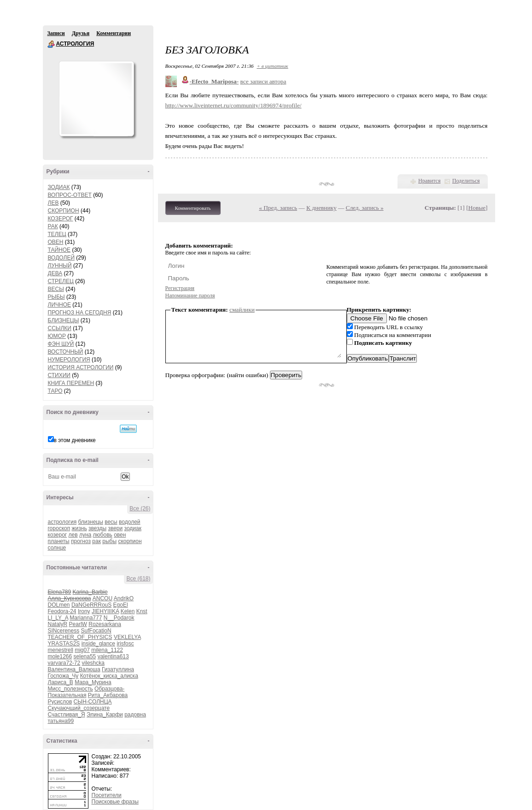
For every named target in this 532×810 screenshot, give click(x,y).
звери (115, 528)
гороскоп (59, 528)
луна (85, 535)
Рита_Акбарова (108, 695)
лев (73, 535)
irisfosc (125, 644)
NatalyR (58, 624)
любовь (103, 535)
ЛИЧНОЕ (60, 305)
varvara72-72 (64, 663)
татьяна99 (61, 721)
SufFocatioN (96, 631)
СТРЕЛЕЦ (61, 281)
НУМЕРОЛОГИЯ (69, 360)
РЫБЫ (56, 297)
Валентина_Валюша (74, 669)
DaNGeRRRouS (91, 605)
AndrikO (124, 598)
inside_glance (98, 644)
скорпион (130, 541)
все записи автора (263, 81)
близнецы (91, 522)
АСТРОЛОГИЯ (51, 44)
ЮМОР (57, 336)
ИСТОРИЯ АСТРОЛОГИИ (81, 367)
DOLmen (59, 605)
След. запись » (365, 208)
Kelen (128, 611)
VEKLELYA (127, 637)
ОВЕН (56, 242)
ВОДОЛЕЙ (61, 258)
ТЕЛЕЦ (57, 234)
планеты (59, 541)
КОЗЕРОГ (61, 219)
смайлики (242, 310)
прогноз (81, 541)
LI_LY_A (58, 618)
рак (96, 541)
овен (120, 535)
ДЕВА (55, 273)
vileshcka (93, 663)
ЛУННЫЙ (60, 266)
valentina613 (113, 656)
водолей (129, 522)
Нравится (429, 181)
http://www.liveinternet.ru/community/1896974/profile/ (234, 105)
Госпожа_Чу (63, 676)
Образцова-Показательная (86, 692)
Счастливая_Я (67, 715)
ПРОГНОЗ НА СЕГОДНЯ (80, 313)
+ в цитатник (272, 66)
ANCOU (102, 598)
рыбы (109, 541)
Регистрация (180, 288)
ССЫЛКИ (60, 328)
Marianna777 (86, 618)
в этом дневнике (75, 440)
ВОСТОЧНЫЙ (66, 352)
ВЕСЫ (56, 289)
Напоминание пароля (190, 296)
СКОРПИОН (64, 211)
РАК (53, 226)
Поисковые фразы (115, 802)
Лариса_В (61, 682)
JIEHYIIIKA (105, 611)
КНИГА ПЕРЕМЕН (71, 383)
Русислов (60, 702)
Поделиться (466, 181)
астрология (62, 522)
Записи (56, 33)
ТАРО (55, 391)
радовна (135, 715)
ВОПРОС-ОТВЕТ (70, 195)
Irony (84, 611)
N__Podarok (119, 618)
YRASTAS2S (64, 644)
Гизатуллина (118, 669)
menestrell (61, 650)
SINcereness (64, 631)
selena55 (85, 656)
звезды (97, 528)
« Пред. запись (278, 208)
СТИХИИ (59, 375)
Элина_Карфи (105, 715)
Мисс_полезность (70, 689)
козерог (58, 535)
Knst (142, 611)
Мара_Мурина (93, 682)
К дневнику (322, 208)
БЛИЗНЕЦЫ (64, 320)
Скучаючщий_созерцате (79, 708)
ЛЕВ (53, 203)
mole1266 (60, 656)
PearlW (78, 624)
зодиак (133, 528)
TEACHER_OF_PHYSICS (80, 637)
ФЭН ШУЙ (61, 344)
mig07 (82, 650)
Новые (477, 208)
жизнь (79, 528)
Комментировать (193, 208)
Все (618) (138, 579)
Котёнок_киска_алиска (109, 676)
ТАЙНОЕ (59, 250)
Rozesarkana (105, 624)
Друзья (81, 33)
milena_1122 (107, 650)
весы (111, 522)
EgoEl (121, 605)
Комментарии (114, 33)
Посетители (107, 795)
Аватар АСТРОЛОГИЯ (96, 99)
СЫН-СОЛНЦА (93, 702)
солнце (57, 548)
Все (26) (140, 508)
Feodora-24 (62, 611)
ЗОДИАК (59, 187)
